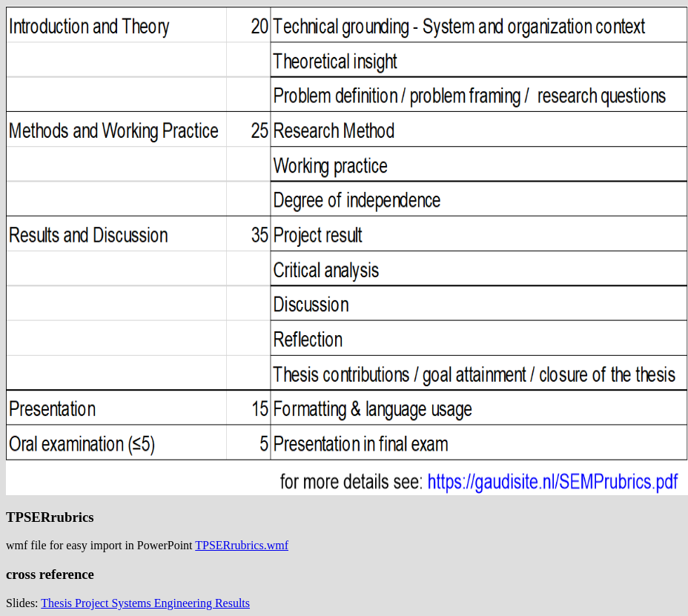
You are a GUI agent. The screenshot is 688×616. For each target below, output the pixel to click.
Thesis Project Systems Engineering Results (145, 603)
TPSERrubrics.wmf (242, 545)
